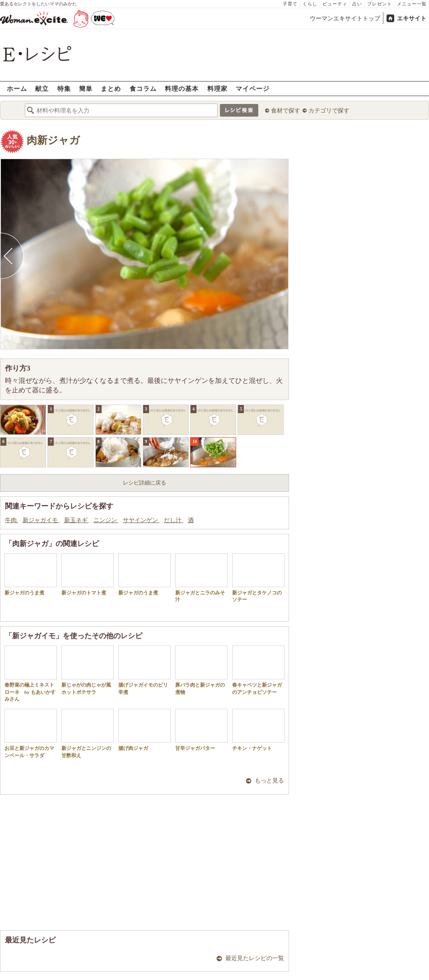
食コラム (143, 88)
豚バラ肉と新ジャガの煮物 (201, 670)
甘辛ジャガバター (201, 730)
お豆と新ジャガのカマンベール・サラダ (31, 733)
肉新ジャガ (53, 140)
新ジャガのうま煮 (31, 574)
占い (357, 4)
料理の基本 (182, 88)
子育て (290, 4)
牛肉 (12, 520)
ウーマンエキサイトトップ (345, 18)
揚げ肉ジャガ (145, 730)
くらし (310, 4)
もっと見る (269, 780)
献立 (42, 88)
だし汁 (173, 520)
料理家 (217, 88)
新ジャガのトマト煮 (88, 574)
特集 (64, 88)
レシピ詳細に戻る (145, 483)
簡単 (86, 88)
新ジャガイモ (41, 520)
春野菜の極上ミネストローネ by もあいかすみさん (31, 674)
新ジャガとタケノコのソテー (258, 578)
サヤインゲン (141, 520)
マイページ (253, 88)
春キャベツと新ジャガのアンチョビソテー (258, 670)
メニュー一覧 (412, 4)
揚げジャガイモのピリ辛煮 (145, 670)
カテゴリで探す (329, 111)
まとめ (111, 88)
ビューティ (335, 4)
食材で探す (286, 111)
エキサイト (412, 18)
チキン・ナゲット (258, 730)
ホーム (17, 88)
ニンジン (106, 520)
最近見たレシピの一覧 (255, 958)
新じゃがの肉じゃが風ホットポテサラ (88, 670)
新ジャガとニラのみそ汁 (201, 578)
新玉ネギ (77, 520)
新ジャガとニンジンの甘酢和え (88, 733)
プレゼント (380, 4)
